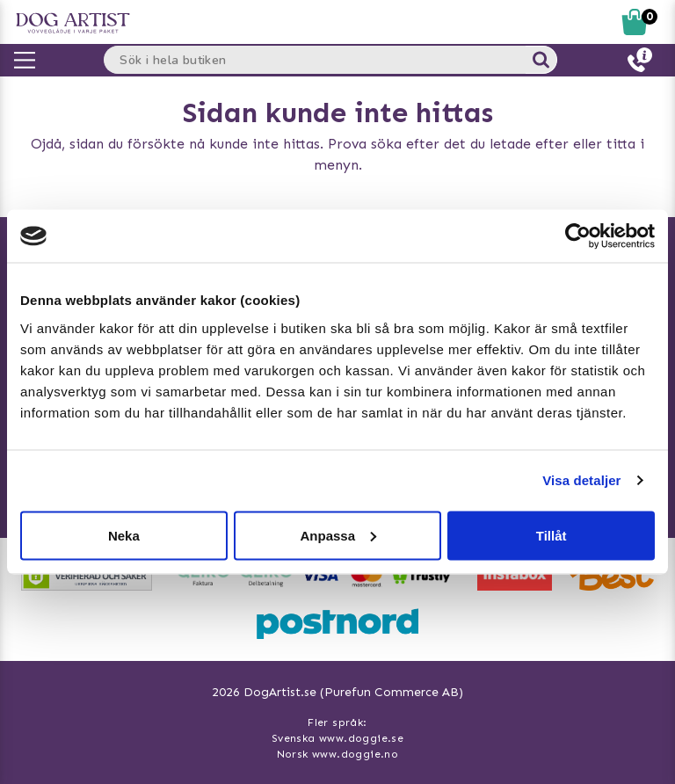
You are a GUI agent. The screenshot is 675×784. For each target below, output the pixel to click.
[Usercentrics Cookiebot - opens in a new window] (578, 236)
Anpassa (338, 535)
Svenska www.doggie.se (337, 738)
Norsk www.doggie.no (338, 754)
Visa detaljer (581, 480)
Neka (124, 535)
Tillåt (552, 535)
